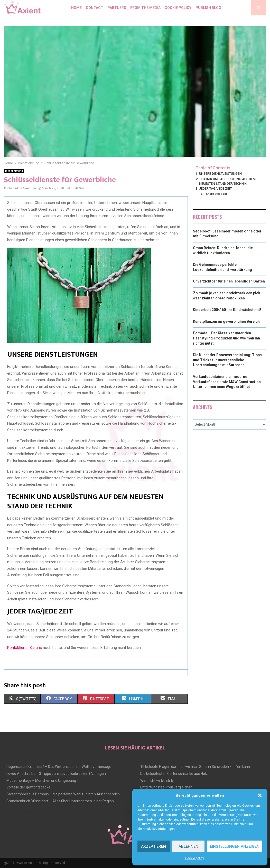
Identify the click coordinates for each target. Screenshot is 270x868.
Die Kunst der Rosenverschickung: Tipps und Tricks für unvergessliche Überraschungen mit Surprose (227, 360)
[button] (260, 795)
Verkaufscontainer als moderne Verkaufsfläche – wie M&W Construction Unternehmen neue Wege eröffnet (227, 382)
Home (76, 8)
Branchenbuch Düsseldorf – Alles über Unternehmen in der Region (60, 801)
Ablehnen (188, 846)
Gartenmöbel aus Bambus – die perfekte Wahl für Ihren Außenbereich (63, 794)
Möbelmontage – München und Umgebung (41, 781)
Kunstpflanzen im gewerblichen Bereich (226, 321)
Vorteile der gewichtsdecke (28, 787)
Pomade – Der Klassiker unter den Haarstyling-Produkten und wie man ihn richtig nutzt (226, 338)
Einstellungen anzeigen (235, 846)
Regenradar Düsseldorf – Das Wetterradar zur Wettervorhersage (59, 767)
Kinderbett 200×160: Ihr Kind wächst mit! (227, 310)
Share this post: (217, 194)
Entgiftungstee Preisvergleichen (166, 787)
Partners (117, 8)
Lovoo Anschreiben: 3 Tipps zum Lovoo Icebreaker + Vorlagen (56, 774)
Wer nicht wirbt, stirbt (157, 781)
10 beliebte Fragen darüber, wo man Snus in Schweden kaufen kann (195, 767)
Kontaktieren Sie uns (25, 648)
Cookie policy (195, 858)
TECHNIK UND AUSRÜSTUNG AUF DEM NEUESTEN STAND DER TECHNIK (227, 181)
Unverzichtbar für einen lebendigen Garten (229, 281)
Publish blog (208, 8)
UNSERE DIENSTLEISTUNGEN (220, 174)
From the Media (145, 8)
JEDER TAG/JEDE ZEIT (215, 188)
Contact (95, 8)
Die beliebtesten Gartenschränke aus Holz (174, 774)
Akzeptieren (153, 846)
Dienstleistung (14, 171)
